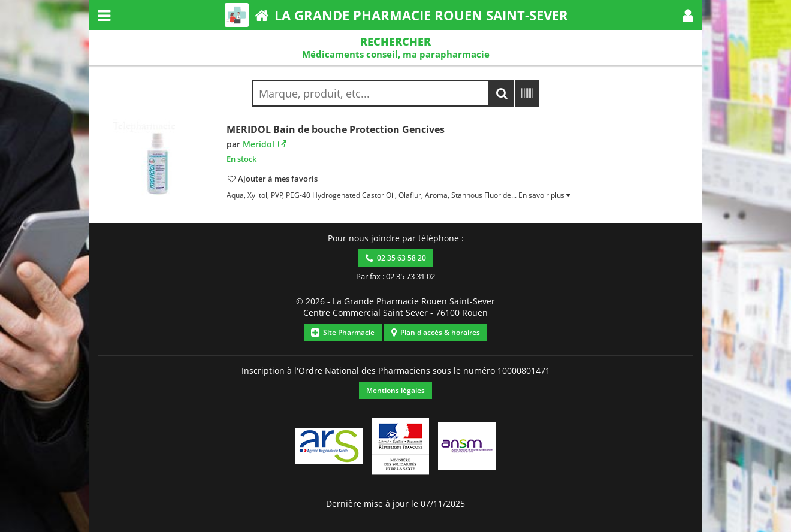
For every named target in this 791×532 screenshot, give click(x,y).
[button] (688, 15)
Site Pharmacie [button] (343, 332)
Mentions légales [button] (395, 390)
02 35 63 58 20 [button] (396, 258)
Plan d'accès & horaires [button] (436, 332)
